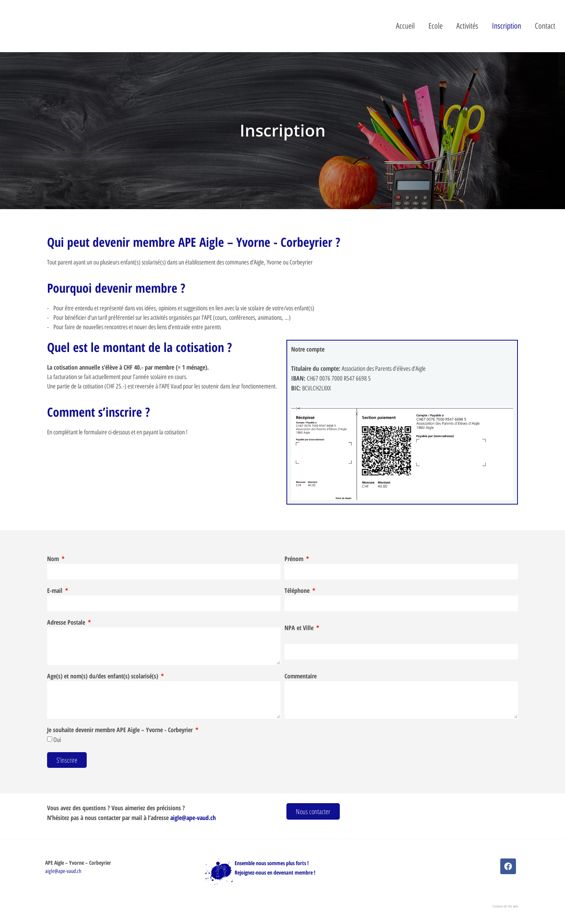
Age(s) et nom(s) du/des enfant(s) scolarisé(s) (103, 677)
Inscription (507, 26)
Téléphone (298, 591)
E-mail (56, 591)
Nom (54, 559)
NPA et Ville (300, 628)
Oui (57, 740)
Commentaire (301, 677)
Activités (467, 26)
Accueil (405, 26)
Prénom (295, 559)
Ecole (436, 26)
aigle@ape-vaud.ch (193, 818)
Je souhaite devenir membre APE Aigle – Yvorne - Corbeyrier (121, 730)
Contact (545, 26)
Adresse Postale (67, 623)
